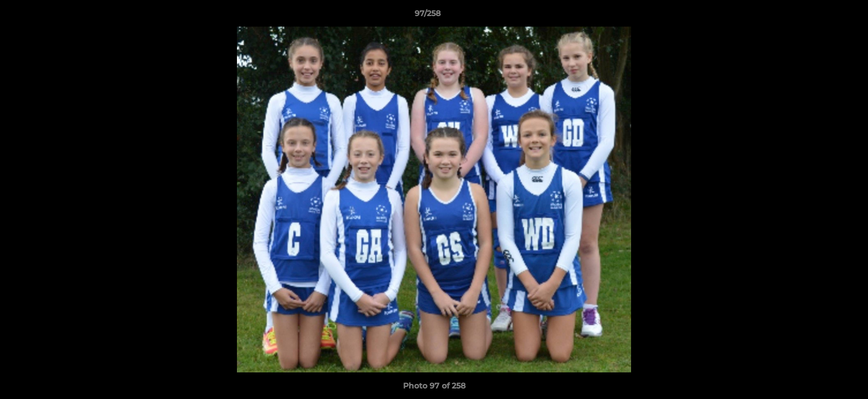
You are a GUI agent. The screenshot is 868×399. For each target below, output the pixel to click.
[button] (821, 16)
